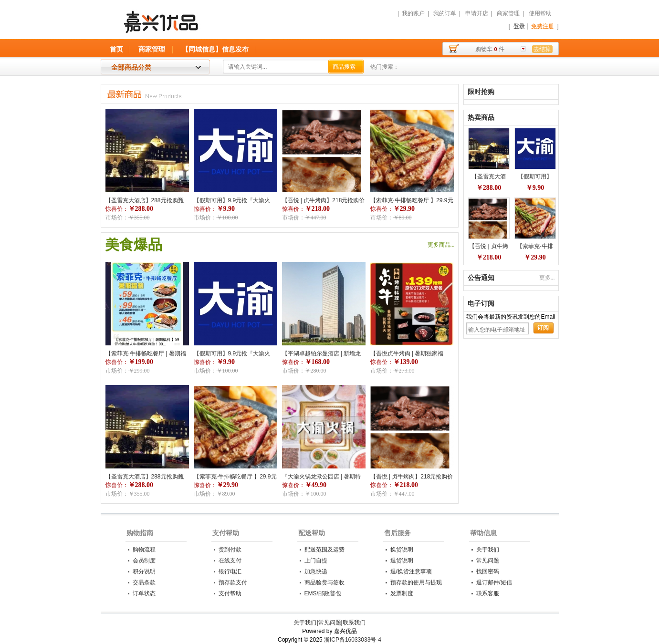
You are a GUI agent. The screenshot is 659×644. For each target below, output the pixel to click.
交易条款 (144, 582)
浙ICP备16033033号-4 (353, 640)
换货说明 (402, 550)
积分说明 (144, 571)
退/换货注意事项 (411, 571)
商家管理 (508, 13)
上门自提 (316, 561)
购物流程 (144, 550)
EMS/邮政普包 (323, 593)
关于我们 (488, 550)
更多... (547, 278)
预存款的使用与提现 (416, 582)
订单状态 (144, 593)
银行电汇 (230, 571)
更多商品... (441, 245)
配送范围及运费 (324, 550)
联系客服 (488, 593)
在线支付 (230, 561)
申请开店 (477, 13)
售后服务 (397, 533)
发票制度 (402, 593)
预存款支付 (233, 582)
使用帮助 (540, 13)
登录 (519, 26)
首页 (116, 49)
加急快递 (316, 571)
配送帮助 (312, 533)
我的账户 (413, 13)
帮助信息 (483, 533)
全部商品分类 (131, 67)
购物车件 (490, 49)
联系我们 (354, 623)
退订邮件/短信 (494, 582)
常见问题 (488, 561)
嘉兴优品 (211, 26)
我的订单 (445, 13)
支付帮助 (226, 533)
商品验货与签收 (324, 582)
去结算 (542, 49)
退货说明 (402, 561)
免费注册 (543, 26)
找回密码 (488, 571)
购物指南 (140, 533)
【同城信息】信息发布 (215, 49)
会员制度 (144, 561)
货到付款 (230, 550)
